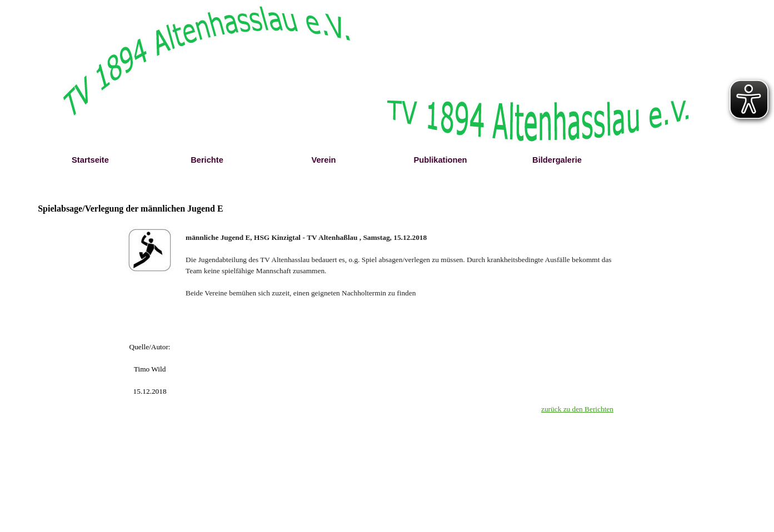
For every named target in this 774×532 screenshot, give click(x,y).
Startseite (90, 160)
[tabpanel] (150, 342)
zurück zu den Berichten (577, 409)
